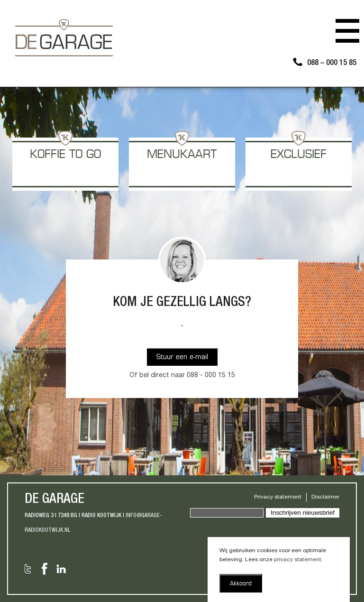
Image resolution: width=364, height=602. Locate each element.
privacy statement (298, 560)
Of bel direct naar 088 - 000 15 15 (182, 376)
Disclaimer (325, 497)
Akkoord (241, 584)
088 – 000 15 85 (332, 64)
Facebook (45, 569)
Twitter (28, 569)
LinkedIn (61, 569)
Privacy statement (278, 497)
